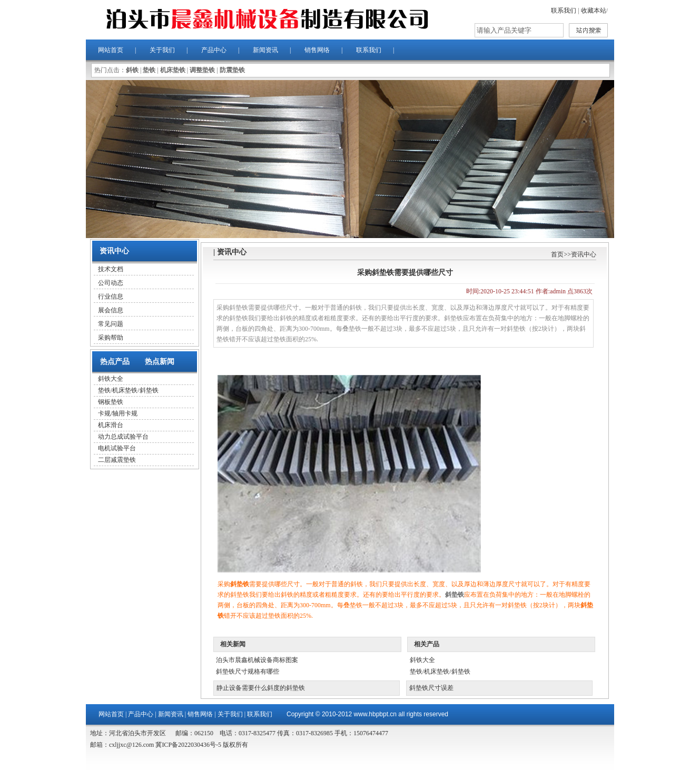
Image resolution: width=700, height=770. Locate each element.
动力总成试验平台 (123, 437)
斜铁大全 (111, 379)
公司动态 (111, 283)
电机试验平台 (117, 448)
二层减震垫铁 (117, 460)
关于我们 (162, 50)
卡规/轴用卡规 (118, 413)
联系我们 (564, 11)
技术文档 (111, 269)
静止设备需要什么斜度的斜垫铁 (261, 688)
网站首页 (111, 50)
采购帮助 (111, 338)
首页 (557, 254)
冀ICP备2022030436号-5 (188, 745)
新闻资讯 (265, 50)
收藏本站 (594, 11)
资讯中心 (584, 254)
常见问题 (111, 324)
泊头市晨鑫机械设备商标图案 (257, 660)
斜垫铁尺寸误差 (431, 688)
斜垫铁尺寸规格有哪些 (248, 672)
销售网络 (317, 50)
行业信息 (111, 297)
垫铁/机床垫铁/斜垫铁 (128, 390)
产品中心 (214, 50)
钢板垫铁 (111, 402)
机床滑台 (111, 425)
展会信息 (111, 310)
